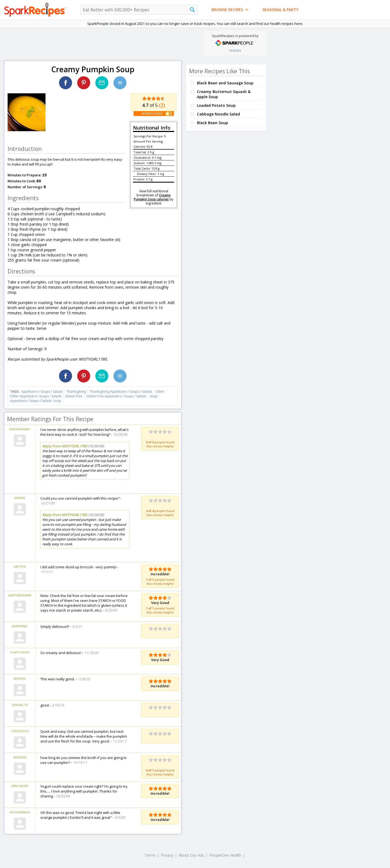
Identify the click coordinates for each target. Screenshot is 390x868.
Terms (150, 855)
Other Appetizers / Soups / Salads (36, 396)
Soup (154, 396)
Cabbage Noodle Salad (218, 114)
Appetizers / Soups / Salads (42, 392)
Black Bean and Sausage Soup (225, 83)
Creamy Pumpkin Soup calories (152, 197)
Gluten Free (74, 396)
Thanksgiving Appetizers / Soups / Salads (121, 392)
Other (160, 392)
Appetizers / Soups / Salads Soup (36, 401)
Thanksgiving (76, 392)
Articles (235, 50)
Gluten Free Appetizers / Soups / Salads (117, 396)
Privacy (167, 855)
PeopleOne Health (225, 855)
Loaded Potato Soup (216, 105)
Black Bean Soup (212, 123)
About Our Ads (191, 855)
